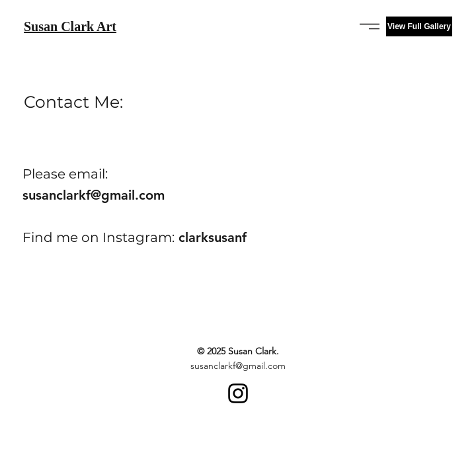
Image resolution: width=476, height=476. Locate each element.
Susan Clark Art (70, 26)
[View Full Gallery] (419, 26)
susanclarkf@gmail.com (94, 195)
